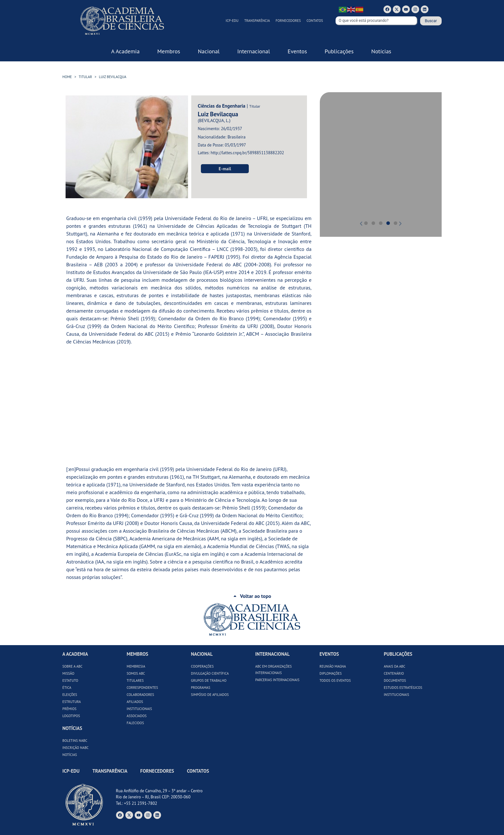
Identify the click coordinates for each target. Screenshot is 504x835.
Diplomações (331, 673)
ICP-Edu (232, 21)
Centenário (394, 673)
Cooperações (202, 666)
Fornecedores (288, 21)
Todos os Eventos (335, 680)
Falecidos (135, 723)
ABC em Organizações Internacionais (274, 670)
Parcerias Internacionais (277, 680)
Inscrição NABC (76, 748)
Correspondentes (142, 688)
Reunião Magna (333, 666)
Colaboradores (140, 695)
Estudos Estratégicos (403, 688)
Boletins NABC (75, 741)
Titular (85, 77)
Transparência (257, 21)
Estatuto (70, 680)
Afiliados (135, 702)
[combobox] (377, 21)
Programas (201, 688)
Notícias (70, 755)
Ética (67, 688)
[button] (334, 160)
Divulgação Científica (210, 673)
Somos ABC (136, 673)
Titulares (135, 680)
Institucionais (139, 709)
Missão (68, 673)
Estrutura (72, 702)
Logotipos (71, 716)
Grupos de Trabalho (209, 680)
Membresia (136, 666)
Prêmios (69, 709)
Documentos (395, 680)
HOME (67, 77)
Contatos (315, 21)
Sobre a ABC (72, 666)
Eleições (70, 695)
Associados (137, 716)
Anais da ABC (395, 666)
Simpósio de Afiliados (210, 695)
